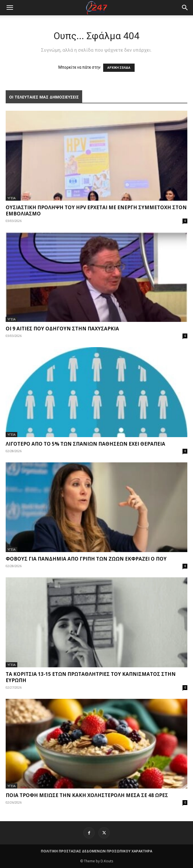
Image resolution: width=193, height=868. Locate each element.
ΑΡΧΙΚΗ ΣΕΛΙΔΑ (119, 68)
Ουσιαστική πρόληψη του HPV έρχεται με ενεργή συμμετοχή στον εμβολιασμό (96, 210)
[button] (185, 8)
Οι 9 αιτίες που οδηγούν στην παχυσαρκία (62, 329)
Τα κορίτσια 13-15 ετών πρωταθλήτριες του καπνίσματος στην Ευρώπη (91, 677)
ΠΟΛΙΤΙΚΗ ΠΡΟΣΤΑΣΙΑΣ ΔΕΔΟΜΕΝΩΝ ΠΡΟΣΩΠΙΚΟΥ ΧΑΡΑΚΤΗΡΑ (96, 851)
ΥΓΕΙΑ (11, 198)
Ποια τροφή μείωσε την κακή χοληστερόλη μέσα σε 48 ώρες (87, 795)
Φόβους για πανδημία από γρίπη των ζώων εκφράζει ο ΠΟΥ (86, 559)
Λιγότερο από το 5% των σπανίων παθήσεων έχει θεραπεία (85, 444)
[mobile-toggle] (10, 8)
